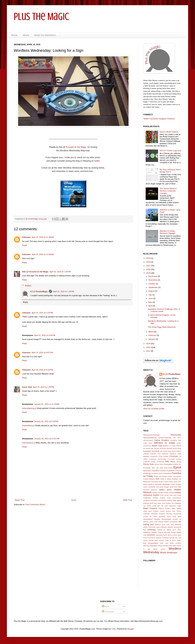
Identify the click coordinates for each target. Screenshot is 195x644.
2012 (149, 351)
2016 (149, 269)
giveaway (166, 484)
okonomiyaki (166, 519)
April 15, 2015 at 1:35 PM (64, 291)
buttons (179, 451)
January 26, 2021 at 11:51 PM (47, 439)
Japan (179, 500)
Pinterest (171, 119)
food (157, 479)
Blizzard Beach (172, 448)
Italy (174, 500)
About (26, 35)
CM (180, 456)
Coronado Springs (174, 459)
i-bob (114, 629)
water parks (172, 546)
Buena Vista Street (169, 451)
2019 (149, 258)
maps (145, 511)
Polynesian (152, 527)
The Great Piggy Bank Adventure (162, 327)
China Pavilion (164, 456)
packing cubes (148, 522)
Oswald (175, 519)
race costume (161, 527)
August (152, 291)
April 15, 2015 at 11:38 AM (43, 237)
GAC (180, 482)
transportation (153, 543)
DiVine (176, 464)
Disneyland (168, 464)
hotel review (164, 495)
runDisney (152, 530)
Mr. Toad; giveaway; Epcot (160, 517)
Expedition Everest (159, 471)
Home (14, 35)
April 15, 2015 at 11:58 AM (43, 254)
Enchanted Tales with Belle (153, 468)
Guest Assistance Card (151, 487)
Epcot (177, 467)
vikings (160, 546)
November (153, 280)
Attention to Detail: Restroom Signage (167, 232)
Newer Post (20, 500)
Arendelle (174, 440)
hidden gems (165, 490)
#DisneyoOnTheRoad (151, 435)
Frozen (166, 482)
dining (179, 462)
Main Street (176, 508)
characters (154, 456)
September (153, 287)
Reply (25, 245)
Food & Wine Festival (169, 479)
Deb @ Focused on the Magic (35, 272)
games (145, 484)
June (151, 298)
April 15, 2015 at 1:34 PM (60, 272)
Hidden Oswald (157, 493)
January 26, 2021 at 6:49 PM (46, 421)
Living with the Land (160, 506)
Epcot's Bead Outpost (169, 132)
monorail (154, 514)
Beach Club (157, 446)
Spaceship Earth (161, 535)
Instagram (162, 119)
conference (153, 459)
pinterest (158, 524)
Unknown (26, 237)
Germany (158, 484)
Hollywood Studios (151, 495)
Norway (157, 519)
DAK (167, 462)
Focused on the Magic (76, 147)
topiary (145, 540)
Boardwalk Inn (157, 451)
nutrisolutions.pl (29, 443)
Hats (179, 487)
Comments (108, 612)
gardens (151, 484)
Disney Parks (159, 464)
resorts (170, 527)
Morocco (169, 514)
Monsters (162, 514)
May (150, 302)
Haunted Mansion (150, 490)
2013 (149, 347)
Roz (145, 530)
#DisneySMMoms (150, 438)
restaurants (177, 527)
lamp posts (157, 503)
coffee (145, 459)
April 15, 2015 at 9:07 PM (42, 353)
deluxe (173, 462)
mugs (174, 517)
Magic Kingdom (150, 508)
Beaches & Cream (169, 446)
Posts (106, 606)
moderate (146, 514)
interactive (154, 501)
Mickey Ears (171, 511)
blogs (179, 448)
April (151, 306)
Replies (28, 285)
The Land (178, 538)
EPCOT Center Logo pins (170, 151)
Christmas (174, 456)
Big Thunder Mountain (158, 448)
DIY (180, 464)
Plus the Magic (41, 16)
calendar (146, 454)
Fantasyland (167, 473)
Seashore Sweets (150, 532)
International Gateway (165, 501)
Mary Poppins (154, 511)
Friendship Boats (157, 482)
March (151, 332)
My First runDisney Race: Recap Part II (170, 171)
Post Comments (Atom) (35, 504)
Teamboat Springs (168, 538)
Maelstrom (172, 506)
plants (145, 527)
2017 (149, 266)
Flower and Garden (160, 476)
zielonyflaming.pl (29, 408)
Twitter (146, 119)
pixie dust (170, 524)
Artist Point (148, 443)
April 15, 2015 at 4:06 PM (45, 335)
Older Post (128, 500)
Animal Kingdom (162, 440)
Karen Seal (27, 387)
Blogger (131, 629)
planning (178, 524)
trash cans (164, 543)
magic (179, 506)
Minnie (179, 511)
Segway (160, 532)
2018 (149, 262)
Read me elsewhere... (46, 35)
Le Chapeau (176, 503)
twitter (97, 161)
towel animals (159, 540)
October (152, 284)
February (152, 335)
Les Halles (147, 506)
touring (151, 540)
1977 (179, 438)
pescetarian (174, 522)
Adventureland (148, 440)
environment (168, 468)
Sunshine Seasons (155, 538)
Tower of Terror (170, 540)
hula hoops (177, 495)
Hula (171, 495)
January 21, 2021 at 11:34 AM (47, 404)
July (150, 295)
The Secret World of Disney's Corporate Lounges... (168, 191)
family (161, 473)
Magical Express (164, 508)
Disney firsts (148, 464)
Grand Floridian (176, 484)
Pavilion (167, 522)
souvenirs (151, 535)
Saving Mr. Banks (164, 530)
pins (152, 524)
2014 (149, 344)
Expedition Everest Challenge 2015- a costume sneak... (164, 310)
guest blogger (165, 487)
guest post (173, 487)
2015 (149, 273)
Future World (173, 482)
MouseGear (177, 514)
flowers (152, 479)
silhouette (167, 532)
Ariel (180, 440)
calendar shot (155, 454)
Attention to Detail (164, 443)
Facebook (153, 119)
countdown (160, 462)
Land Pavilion (166, 503)
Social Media (176, 532)
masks (162, 511)
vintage (165, 546)
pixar (164, 524)
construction (162, 459)
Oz (180, 519)
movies (146, 517)
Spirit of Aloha (172, 535)
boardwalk (147, 451)
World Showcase (169, 553)
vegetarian (153, 546)
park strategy (159, 522)
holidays (178, 492)
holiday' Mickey (168, 493)
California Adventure (169, 454)
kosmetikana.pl (28, 425)
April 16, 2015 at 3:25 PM (44, 387)
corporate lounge (149, 462)
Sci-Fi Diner (177, 530)
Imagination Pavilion (151, 498)
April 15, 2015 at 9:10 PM (42, 370)
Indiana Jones (165, 498)
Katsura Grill (148, 503)
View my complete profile (154, 409)
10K (174, 438)
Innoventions (177, 498)
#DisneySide (176, 435)
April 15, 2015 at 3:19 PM (42, 313)
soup (145, 535)
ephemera (147, 471)
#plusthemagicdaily (165, 438)
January (152, 339)
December (153, 276)
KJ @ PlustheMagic (39, 291)
